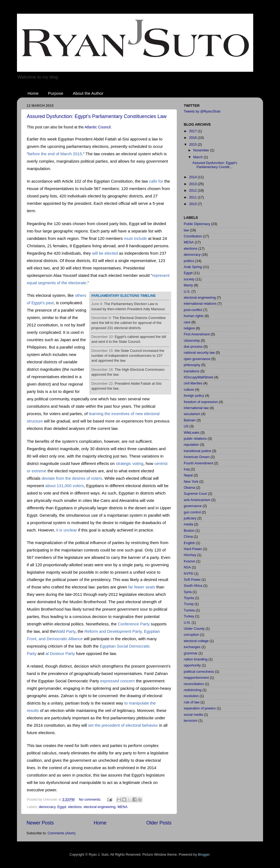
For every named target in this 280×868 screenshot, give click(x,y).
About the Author (88, 93)
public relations (195, 439)
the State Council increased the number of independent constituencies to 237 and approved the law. (128, 356)
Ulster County (194, 629)
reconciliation (194, 684)
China (188, 537)
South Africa (193, 586)
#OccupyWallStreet (198, 377)
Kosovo (189, 561)
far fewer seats (142, 587)
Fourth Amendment (198, 463)
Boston (189, 531)
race (187, 322)
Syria (188, 592)
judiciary (190, 518)
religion (189, 328)
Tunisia (189, 610)
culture (189, 390)
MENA (122, 807)
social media (193, 715)
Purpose (56, 93)
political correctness (199, 672)
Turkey (189, 616)
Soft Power (192, 580)
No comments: (91, 800)
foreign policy (194, 396)
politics (189, 261)
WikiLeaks (192, 433)
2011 (193, 197)
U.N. (187, 623)
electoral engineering (100, 807)
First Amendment (197, 334)
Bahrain (190, 420)
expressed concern (117, 681)
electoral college (196, 641)
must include (135, 238)
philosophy (192, 365)
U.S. (187, 292)
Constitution (193, 236)
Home (33, 93)
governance (193, 506)
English (189, 543)
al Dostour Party (60, 653)
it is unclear (67, 530)
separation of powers (200, 708)
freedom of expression (201, 402)
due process (193, 347)
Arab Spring (193, 267)
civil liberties (193, 383)
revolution (191, 696)
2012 (193, 191)
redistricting (192, 690)
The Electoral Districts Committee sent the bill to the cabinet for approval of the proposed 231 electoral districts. (129, 323)
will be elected (105, 253)
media (188, 524)
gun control (192, 512)
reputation (191, 445)
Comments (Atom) (62, 833)
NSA (187, 567)
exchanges (192, 647)
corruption (191, 635)
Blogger (204, 855)
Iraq (187, 469)
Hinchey (190, 555)
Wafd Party (65, 631)
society (189, 279)
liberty (188, 285)
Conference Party (134, 624)
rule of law (192, 702)
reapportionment (196, 678)
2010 (193, 204)
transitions (192, 371)
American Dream (197, 457)
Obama (189, 488)
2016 (193, 138)
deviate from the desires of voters (72, 478)
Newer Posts (40, 823)
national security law (199, 353)
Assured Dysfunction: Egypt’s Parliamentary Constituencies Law (97, 116)
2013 (193, 184)
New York (191, 482)
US (186, 426)
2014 (193, 177)
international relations (200, 304)
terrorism (191, 721)
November (202, 150)
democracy (47, 807)
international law (196, 408)
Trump (189, 604)
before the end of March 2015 (55, 154)
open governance (197, 359)
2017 (193, 131)
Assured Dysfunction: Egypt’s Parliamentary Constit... (215, 165)
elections (75, 807)
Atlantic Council (98, 127)
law (186, 230)
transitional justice (197, 451)
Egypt (62, 807)
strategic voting (129, 463)
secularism (192, 414)
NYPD (189, 574)
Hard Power (193, 549)
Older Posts (159, 823)
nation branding (196, 659)
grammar (191, 653)
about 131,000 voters (65, 486)
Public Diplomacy (197, 224)
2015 (193, 145)
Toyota (189, 598)
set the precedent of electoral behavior (123, 725)
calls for (156, 181)
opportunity (192, 665)
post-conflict (193, 310)
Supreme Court (195, 494)
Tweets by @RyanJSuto (202, 111)
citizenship (192, 341)
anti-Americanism (197, 500)
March (199, 157)
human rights (194, 316)
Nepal (188, 475)
